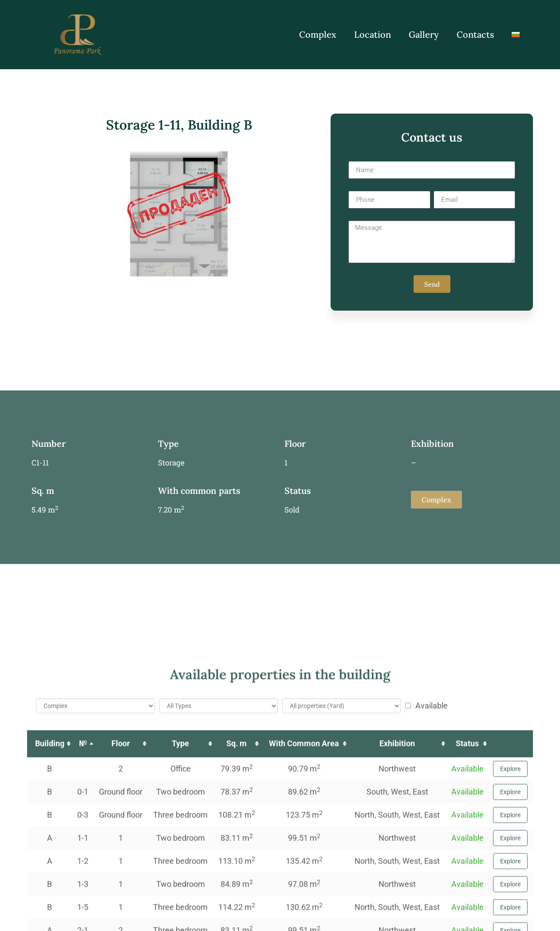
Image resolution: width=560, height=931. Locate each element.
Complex (318, 34)
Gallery (424, 34)
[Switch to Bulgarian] (516, 35)
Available (426, 924)
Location (373, 34)
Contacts (475, 34)
